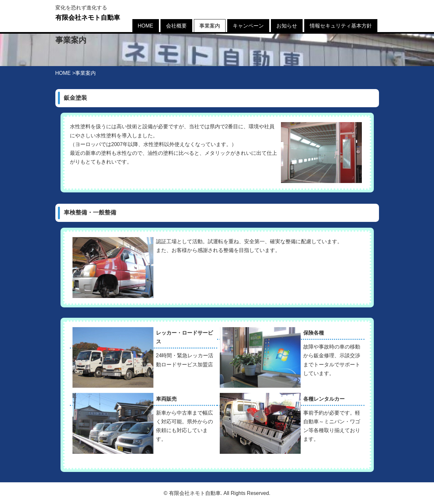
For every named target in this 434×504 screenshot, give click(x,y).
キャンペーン (248, 26)
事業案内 (210, 26)
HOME (146, 26)
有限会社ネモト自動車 (88, 17)
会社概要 (176, 26)
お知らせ (287, 26)
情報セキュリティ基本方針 (341, 26)
